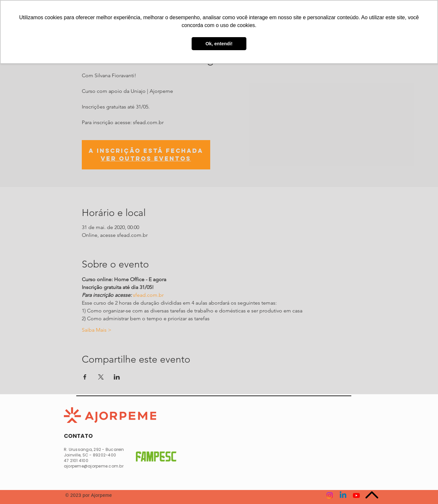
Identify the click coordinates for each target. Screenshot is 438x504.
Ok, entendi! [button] (219, 44)
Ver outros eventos (146, 158)
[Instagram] (330, 495)
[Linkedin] (343, 495)
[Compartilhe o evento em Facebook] (85, 377)
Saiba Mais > (97, 330)
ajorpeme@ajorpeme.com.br (94, 466)
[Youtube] (356, 495)
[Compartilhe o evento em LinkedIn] (117, 377)
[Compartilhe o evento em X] (101, 377)
